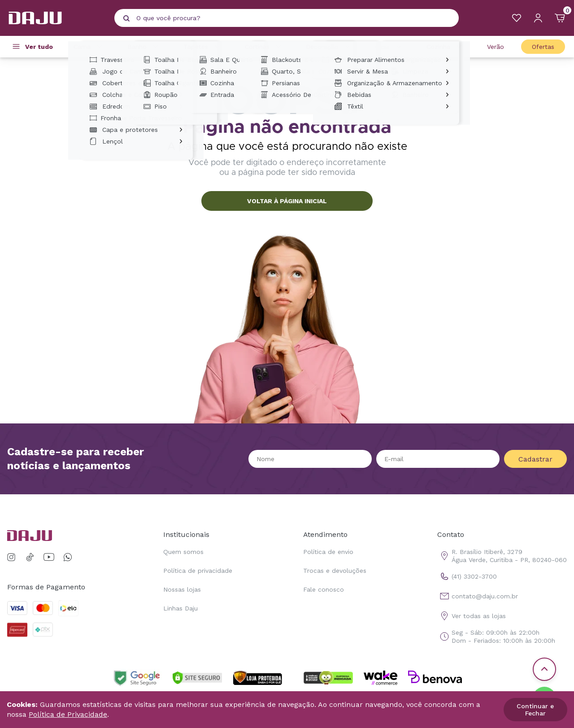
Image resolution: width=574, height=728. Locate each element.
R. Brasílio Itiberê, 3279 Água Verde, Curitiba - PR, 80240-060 (502, 556)
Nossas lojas (182, 589)
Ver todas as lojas (472, 616)
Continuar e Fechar (535, 710)
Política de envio (328, 552)
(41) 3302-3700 (467, 576)
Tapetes (203, 47)
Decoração (329, 47)
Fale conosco (324, 589)
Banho (144, 47)
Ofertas (543, 47)
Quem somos (183, 552)
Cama (89, 47)
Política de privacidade (198, 571)
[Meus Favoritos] (517, 18)
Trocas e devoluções (335, 571)
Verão (496, 47)
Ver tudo (39, 47)
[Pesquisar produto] (126, 18)
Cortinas (264, 47)
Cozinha (446, 47)
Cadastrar (535, 459)
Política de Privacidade (68, 714)
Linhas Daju (180, 608)
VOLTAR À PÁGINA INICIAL (287, 201)
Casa (390, 47)
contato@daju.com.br (478, 596)
